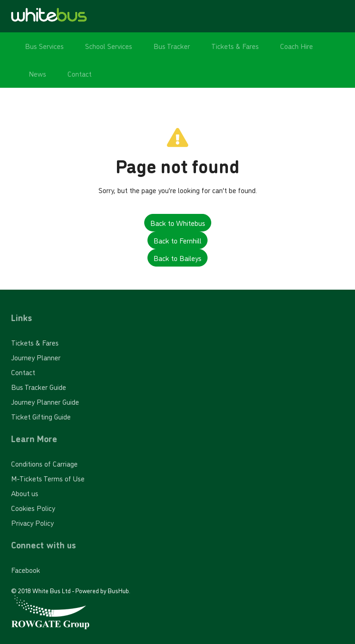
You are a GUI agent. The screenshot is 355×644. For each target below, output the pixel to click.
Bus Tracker (172, 46)
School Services (109, 46)
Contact (80, 73)
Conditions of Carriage (44, 463)
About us (25, 493)
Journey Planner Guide (45, 401)
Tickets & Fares (235, 46)
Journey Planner (36, 357)
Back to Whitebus (178, 223)
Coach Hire (297, 46)
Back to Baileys (177, 258)
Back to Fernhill (177, 240)
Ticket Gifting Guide (41, 416)
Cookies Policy (33, 508)
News (37, 73)
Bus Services (44, 46)
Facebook (26, 570)
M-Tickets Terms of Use (48, 478)
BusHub (118, 590)
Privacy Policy (32, 522)
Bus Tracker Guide (39, 387)
